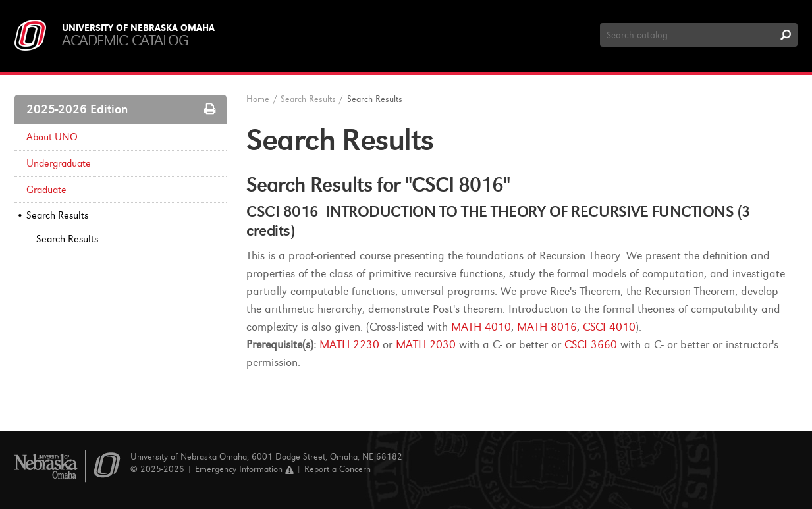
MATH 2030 (426, 345)
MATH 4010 (481, 327)
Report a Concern (338, 469)
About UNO (52, 137)
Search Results (57, 215)
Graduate (46, 190)
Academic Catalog (125, 40)
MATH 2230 (349, 345)
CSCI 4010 (609, 327)
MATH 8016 (547, 327)
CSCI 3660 (591, 345)
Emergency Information (244, 469)
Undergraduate (59, 163)
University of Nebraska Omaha (138, 28)
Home (258, 99)
